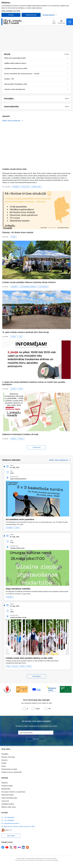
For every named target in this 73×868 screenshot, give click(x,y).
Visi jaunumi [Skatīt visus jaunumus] (36, 447)
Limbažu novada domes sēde (14, 169)
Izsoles (4, 766)
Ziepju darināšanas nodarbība (18, 589)
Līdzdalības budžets (8, 804)
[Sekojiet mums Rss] (27, 847)
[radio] (25, 709)
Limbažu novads (36, 187)
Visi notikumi (37, 676)
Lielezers (14, 337)
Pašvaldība (5, 754)
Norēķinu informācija (8, 757)
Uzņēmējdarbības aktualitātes (28, 287)
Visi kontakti (11, 836)
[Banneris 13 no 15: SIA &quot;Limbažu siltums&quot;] (7, 689)
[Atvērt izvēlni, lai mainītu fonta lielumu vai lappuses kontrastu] (61, 22)
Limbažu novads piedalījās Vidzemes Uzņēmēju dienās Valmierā (29, 282)
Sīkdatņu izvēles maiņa (9, 807)
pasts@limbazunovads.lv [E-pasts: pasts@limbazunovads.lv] (12, 823)
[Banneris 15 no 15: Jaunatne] (36, 689)
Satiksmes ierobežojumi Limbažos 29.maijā (20, 434)
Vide (20, 337)
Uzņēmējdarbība (43, 287)
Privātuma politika (7, 786)
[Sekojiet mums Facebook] (3, 847)
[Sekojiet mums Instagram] (15, 847)
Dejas (8, 666)
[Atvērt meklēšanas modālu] (54, 22)
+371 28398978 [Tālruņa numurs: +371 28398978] (9, 820)
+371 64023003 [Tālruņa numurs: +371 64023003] (9, 818)
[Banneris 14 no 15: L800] (22, 689)
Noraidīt (11, 15)
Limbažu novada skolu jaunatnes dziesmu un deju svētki (29, 658)
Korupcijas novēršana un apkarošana (13, 792)
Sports (17, 528)
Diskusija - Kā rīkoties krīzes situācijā (18, 232)
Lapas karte (5, 801)
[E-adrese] (5, 830)
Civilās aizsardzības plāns (9, 798)
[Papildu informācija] (11, 830)
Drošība (13, 237)
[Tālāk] (69, 689)
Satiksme (14, 439)
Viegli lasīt (5, 783)
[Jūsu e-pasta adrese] (36, 733)
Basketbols (10, 528)
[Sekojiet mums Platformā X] (11, 847)
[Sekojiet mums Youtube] (7, 847)
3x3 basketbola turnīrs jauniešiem (20, 519)
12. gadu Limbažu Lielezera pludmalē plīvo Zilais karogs (26, 332)
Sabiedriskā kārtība (8, 795)
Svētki (29, 666)
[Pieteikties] (36, 739)
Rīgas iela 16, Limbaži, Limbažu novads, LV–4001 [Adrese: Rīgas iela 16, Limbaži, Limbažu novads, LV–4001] (19, 826)
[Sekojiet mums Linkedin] (23, 847)
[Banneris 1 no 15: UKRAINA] (51, 689)
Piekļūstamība (6, 789)
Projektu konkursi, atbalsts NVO (12, 772)
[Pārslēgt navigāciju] (70, 22)
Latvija (20, 389)
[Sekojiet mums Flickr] (19, 847)
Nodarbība (10, 597)
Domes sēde (25, 187)
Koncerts (15, 666)
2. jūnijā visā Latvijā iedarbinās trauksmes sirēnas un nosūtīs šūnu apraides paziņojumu (34, 383)
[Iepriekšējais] (4, 689)
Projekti (4, 763)
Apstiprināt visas (31, 15)
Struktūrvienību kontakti (9, 769)
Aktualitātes (16, 187)
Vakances (4, 760)
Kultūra (21, 439)
